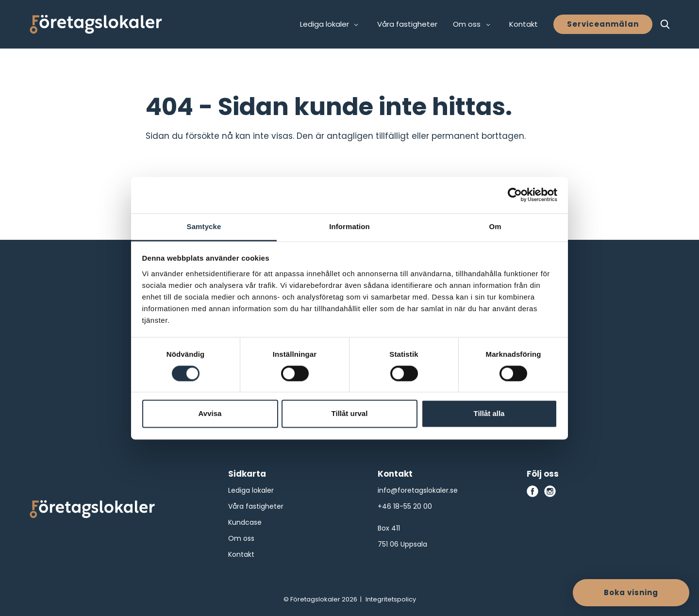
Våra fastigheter (407, 24)
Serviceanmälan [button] (603, 24)
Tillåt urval (350, 414)
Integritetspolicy (391, 599)
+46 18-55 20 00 (405, 506)
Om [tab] (495, 226)
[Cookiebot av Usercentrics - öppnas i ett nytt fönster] (515, 195)
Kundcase (245, 522)
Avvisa (210, 414)
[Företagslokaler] (96, 24)
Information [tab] (349, 226)
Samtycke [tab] (204, 226)
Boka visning (631, 592)
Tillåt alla (489, 414)
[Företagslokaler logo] (92, 511)
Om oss (241, 538)
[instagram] (550, 491)
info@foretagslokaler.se (418, 490)
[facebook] (533, 491)
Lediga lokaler (251, 490)
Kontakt (524, 24)
